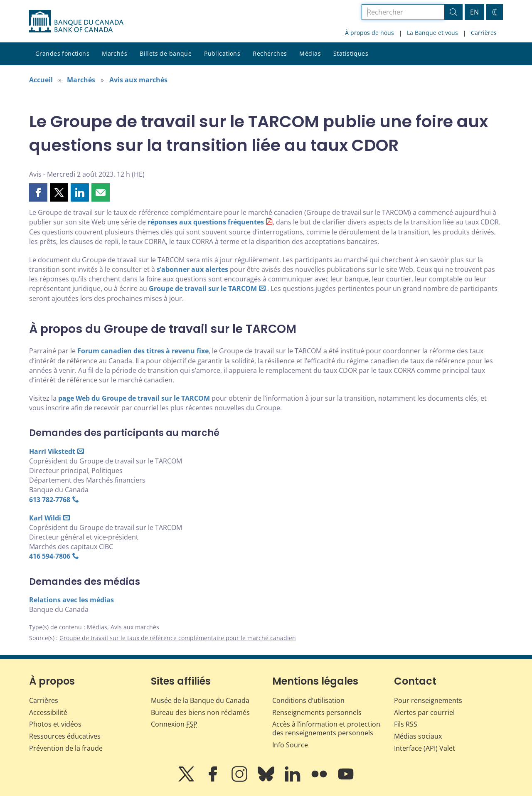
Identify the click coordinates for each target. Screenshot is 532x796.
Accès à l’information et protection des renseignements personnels (326, 728)
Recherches (270, 53)
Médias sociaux (418, 736)
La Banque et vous (432, 33)
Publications (222, 53)
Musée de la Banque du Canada (200, 700)
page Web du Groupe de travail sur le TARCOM (134, 398)
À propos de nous (369, 33)
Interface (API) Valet (425, 748)
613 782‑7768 (50, 500)
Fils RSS (406, 724)
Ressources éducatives (65, 736)
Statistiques (351, 53)
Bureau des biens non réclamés (200, 712)
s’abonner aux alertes (192, 269)
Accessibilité (48, 712)
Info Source (290, 745)
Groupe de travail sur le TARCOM (203, 288)
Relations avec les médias (71, 600)
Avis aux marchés (138, 80)
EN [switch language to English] (474, 12)
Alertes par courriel (424, 712)
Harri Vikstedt (52, 451)
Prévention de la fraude (66, 748)
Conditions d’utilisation (308, 700)
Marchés (115, 53)
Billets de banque (166, 53)
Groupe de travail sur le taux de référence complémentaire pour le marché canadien (178, 638)
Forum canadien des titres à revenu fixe (143, 351)
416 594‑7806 (50, 556)
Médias (310, 53)
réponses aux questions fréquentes (206, 222)
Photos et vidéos (55, 724)
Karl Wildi (45, 518)
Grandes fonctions (62, 53)
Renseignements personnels (317, 712)
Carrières (484, 33)
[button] (38, 192)
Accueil (41, 80)
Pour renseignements (428, 700)
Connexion (174, 724)
